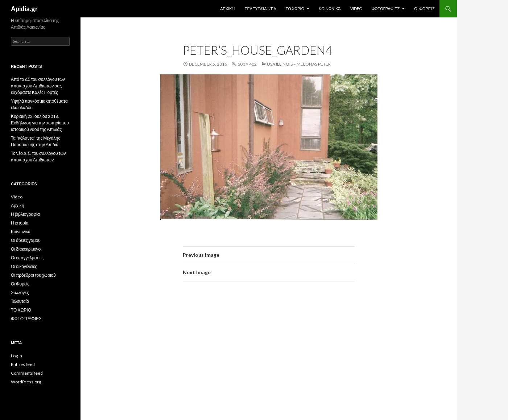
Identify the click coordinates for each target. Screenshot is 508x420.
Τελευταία (20, 301)
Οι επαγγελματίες (27, 258)
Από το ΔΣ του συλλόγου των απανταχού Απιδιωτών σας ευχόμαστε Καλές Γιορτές (38, 86)
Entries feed (23, 364)
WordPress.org (26, 382)
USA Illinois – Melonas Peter (299, 64)
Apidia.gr (24, 9)
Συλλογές (20, 293)
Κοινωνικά (330, 9)
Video (356, 9)
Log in (16, 356)
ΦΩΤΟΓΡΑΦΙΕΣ (386, 9)
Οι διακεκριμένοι (26, 249)
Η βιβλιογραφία (25, 214)
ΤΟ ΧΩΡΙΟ (295, 9)
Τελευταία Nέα (261, 9)
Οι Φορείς (424, 9)
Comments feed (27, 373)
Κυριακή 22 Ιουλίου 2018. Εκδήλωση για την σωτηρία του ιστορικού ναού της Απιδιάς (40, 123)
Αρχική (228, 9)
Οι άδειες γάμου (26, 240)
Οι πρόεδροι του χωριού (33, 275)
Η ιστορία (20, 223)
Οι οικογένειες (24, 266)
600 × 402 (247, 64)
